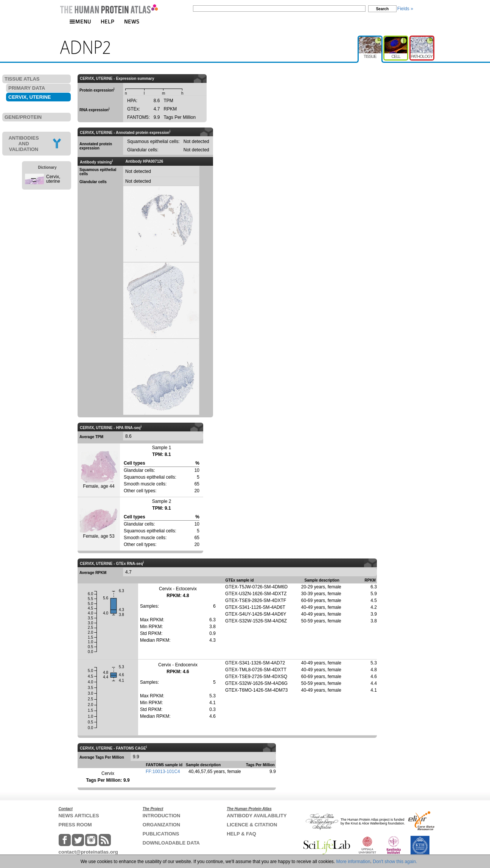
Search (382, 9)
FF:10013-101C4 (163, 772)
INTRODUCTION (162, 816)
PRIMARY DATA (27, 88)
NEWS (132, 21)
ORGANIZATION (161, 825)
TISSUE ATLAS (22, 79)
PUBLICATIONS (161, 834)
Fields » (405, 9)
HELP (107, 21)
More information (353, 862)
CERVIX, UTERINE (30, 97)
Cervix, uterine (53, 179)
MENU (80, 21)
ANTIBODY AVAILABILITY (257, 816)
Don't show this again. (395, 862)
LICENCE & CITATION (252, 825)
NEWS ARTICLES (79, 816)
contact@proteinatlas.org (88, 852)
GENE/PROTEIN (23, 117)
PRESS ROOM (75, 825)
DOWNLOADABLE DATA (171, 843)
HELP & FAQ (241, 834)
